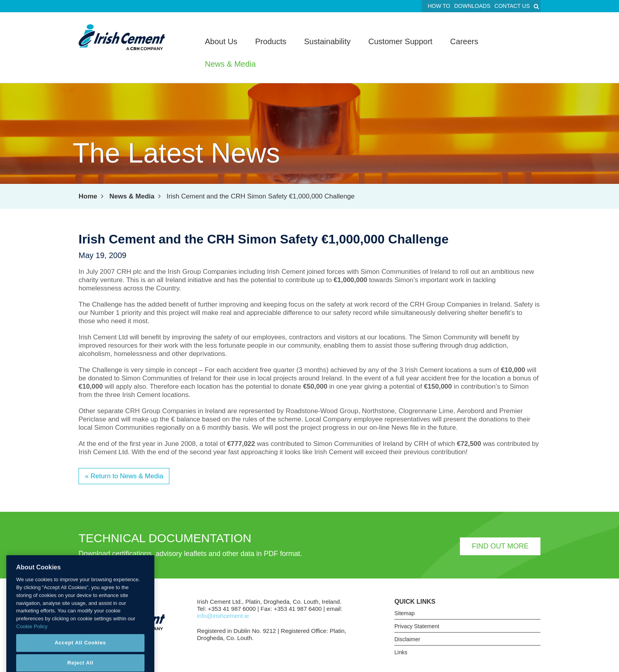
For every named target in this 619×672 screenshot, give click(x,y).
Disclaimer (407, 639)
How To (439, 6)
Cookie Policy (32, 633)
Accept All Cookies (80, 650)
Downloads (472, 6)
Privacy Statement (417, 626)
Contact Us (512, 6)
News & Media (132, 196)
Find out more (500, 546)
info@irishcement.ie (223, 616)
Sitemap (404, 613)
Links (401, 652)
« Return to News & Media (124, 476)
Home (88, 196)
